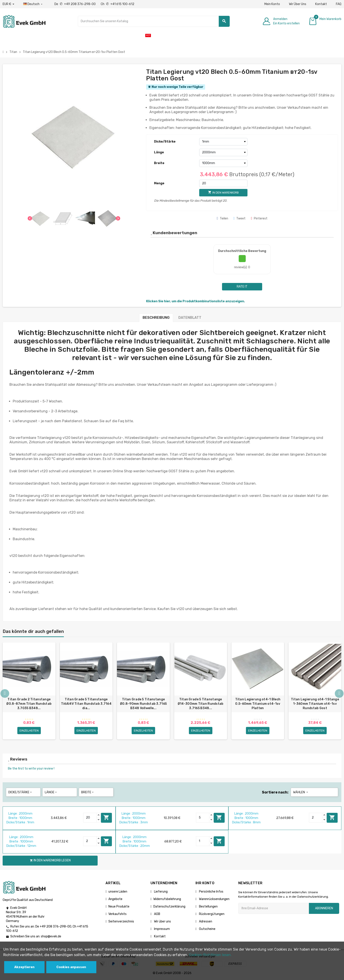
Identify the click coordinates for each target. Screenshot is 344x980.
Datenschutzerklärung (169, 907)
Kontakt (321, 4)
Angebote (115, 899)
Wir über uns (162, 921)
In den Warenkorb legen (106, 817)
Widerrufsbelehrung (167, 899)
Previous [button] (5, 694)
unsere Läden (118, 892)
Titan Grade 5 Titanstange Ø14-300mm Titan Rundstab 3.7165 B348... (201, 704)
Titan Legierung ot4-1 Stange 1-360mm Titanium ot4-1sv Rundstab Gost (315, 704)
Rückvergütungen (211, 914)
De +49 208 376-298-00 (75, 4)
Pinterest (259, 218)
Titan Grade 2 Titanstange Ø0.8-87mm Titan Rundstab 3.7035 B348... (29, 704)
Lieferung (160, 892)
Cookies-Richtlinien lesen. (210, 955)
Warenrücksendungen (214, 899)
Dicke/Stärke (165, 142)
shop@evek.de (51, 937)
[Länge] (223, 152)
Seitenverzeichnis (121, 921)
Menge (159, 183)
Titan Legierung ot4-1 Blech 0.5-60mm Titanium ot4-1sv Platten (258, 704)
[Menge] (223, 183)
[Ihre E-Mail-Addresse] (274, 908)
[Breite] (223, 163)
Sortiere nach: (275, 792)
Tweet (240, 218)
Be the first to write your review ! (31, 769)
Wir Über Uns (298, 4)
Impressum (162, 929)
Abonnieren (324, 908)
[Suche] (154, 21)
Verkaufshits (117, 914)
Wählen (301, 792)
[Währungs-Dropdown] (8, 4)
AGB (157, 914)
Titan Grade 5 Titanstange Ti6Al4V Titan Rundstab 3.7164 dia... (86, 704)
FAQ (339, 4)
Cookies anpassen (71, 967)
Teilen (222, 218)
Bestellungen (208, 907)
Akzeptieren (24, 967)
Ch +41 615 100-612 (117, 4)
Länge (159, 152)
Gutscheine (207, 929)
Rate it (242, 287)
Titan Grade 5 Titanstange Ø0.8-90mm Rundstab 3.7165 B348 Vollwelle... (143, 704)
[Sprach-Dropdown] (33, 4)
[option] (29, 692)
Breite (159, 163)
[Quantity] (90, 818)
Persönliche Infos (211, 892)
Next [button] (339, 694)
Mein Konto (272, 4)
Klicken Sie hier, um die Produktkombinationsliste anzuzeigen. (195, 301)
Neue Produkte (119, 907)
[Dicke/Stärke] (223, 142)
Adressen (205, 921)
